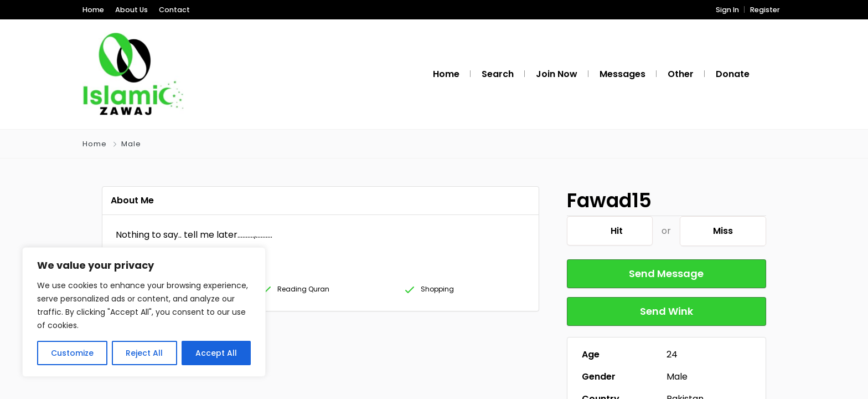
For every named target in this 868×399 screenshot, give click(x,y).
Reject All (144, 353)
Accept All (216, 353)
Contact (174, 10)
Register (765, 10)
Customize (72, 353)
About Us (131, 10)
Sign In (727, 10)
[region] (144, 312)
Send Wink (666, 311)
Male (131, 144)
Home (93, 10)
